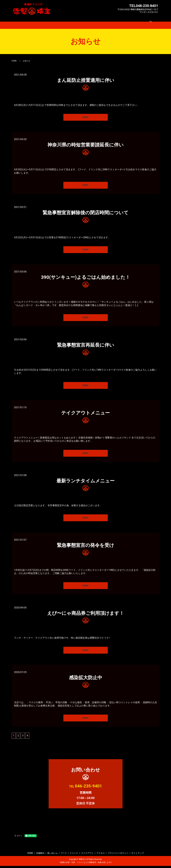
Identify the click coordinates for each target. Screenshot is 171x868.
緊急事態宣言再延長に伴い (86, 344)
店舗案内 (53, 21)
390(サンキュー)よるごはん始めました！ (85, 275)
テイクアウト (105, 21)
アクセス (119, 21)
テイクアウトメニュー (85, 412)
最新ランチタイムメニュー (85, 480)
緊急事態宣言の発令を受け (85, 545)
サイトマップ (138, 855)
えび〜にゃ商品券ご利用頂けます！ (86, 614)
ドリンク (90, 21)
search (130, 21)
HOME (42, 21)
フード (79, 21)
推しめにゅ (67, 21)
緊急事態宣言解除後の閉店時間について (85, 210)
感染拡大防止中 (86, 679)
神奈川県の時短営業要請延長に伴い (85, 142)
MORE (85, 114)
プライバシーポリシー (118, 855)
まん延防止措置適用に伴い (86, 76)
